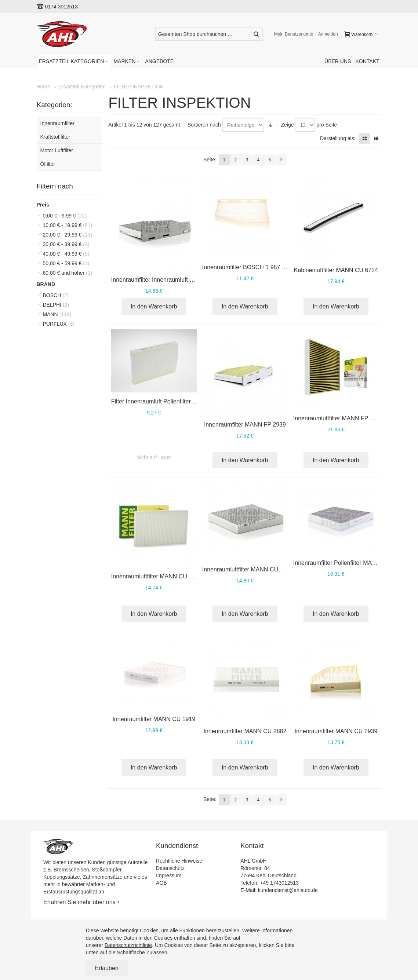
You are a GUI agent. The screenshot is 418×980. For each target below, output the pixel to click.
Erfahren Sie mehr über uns (79, 902)
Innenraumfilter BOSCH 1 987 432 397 (253, 267)
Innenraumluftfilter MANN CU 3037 (157, 576)
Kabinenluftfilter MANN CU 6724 (336, 270)
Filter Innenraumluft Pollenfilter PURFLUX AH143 (175, 401)
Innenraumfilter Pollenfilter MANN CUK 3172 (351, 563)
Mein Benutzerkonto (294, 34)
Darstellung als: (338, 138)
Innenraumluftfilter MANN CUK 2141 (250, 569)
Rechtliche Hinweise (179, 861)
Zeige (288, 125)
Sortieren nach (204, 125)
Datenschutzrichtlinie (128, 945)
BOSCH (56, 295)
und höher (68, 273)
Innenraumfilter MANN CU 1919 (154, 719)
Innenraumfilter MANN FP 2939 (245, 425)
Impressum (169, 875)
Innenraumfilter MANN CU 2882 (245, 731)
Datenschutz (170, 868)
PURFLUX (59, 324)
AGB (161, 883)
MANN (57, 314)
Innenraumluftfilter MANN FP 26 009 (341, 418)
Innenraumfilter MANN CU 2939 (336, 731)
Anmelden (328, 34)
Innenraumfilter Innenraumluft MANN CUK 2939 (173, 280)
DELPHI (56, 305)
